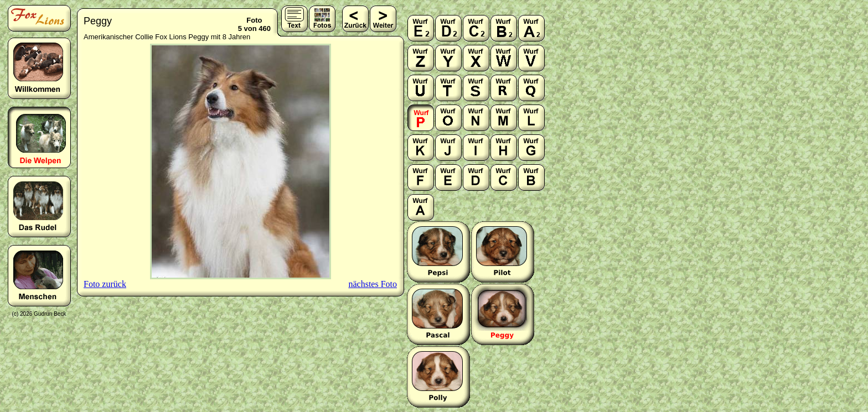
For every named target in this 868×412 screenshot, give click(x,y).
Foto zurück (105, 284)
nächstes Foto (373, 284)
